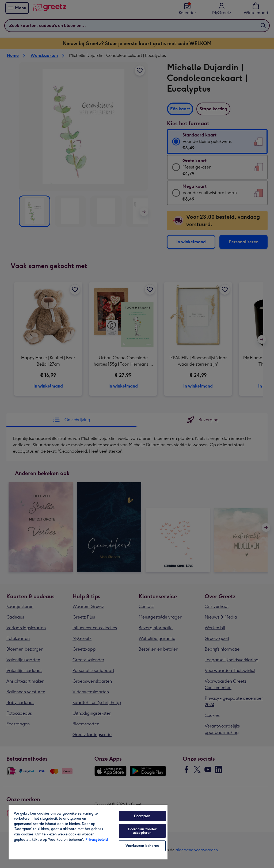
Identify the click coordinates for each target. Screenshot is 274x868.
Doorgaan (142, 816)
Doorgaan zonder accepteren (142, 831)
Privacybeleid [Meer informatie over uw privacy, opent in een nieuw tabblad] (97, 840)
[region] (88, 832)
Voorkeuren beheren (142, 846)
